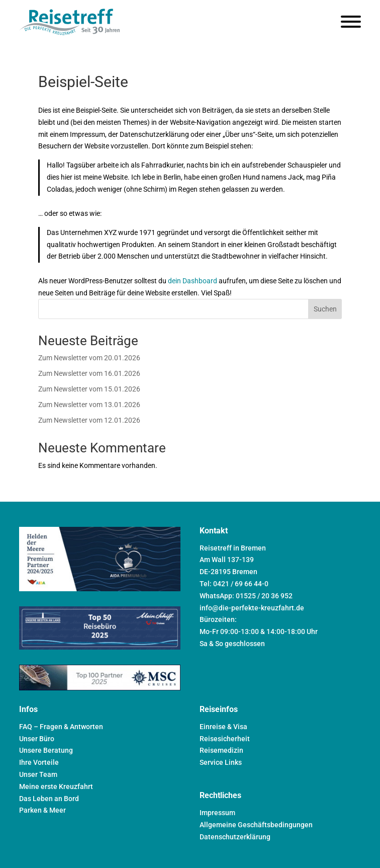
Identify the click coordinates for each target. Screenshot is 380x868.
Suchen (325, 309)
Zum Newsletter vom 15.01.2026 (89, 389)
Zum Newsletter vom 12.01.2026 (89, 420)
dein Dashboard (193, 281)
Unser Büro (37, 739)
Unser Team (38, 774)
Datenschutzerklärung (235, 837)
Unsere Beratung (46, 750)
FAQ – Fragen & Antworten (61, 727)
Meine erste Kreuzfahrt (56, 786)
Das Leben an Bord (49, 799)
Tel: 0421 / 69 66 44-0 (234, 584)
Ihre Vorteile (39, 762)
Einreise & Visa (223, 727)
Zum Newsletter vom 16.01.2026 (89, 373)
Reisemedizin (221, 750)
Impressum (217, 813)
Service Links (221, 762)
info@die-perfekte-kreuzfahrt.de (252, 608)
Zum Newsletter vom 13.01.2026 (89, 405)
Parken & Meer (42, 810)
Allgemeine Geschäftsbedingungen (256, 825)
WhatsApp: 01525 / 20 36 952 (246, 596)
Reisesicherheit (225, 739)
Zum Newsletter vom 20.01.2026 (89, 358)
